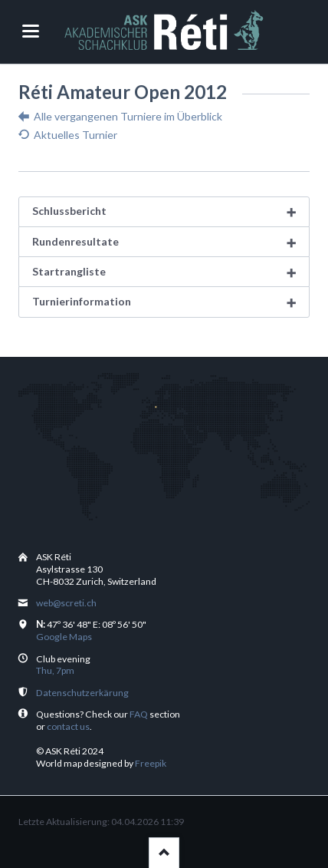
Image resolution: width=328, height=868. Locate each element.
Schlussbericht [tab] (69, 211)
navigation (31, 31)
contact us (68, 726)
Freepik (151, 763)
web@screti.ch (66, 603)
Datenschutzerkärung (82, 693)
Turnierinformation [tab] (82, 301)
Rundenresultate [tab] (75, 241)
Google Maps (64, 637)
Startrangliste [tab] (69, 271)
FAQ (139, 714)
